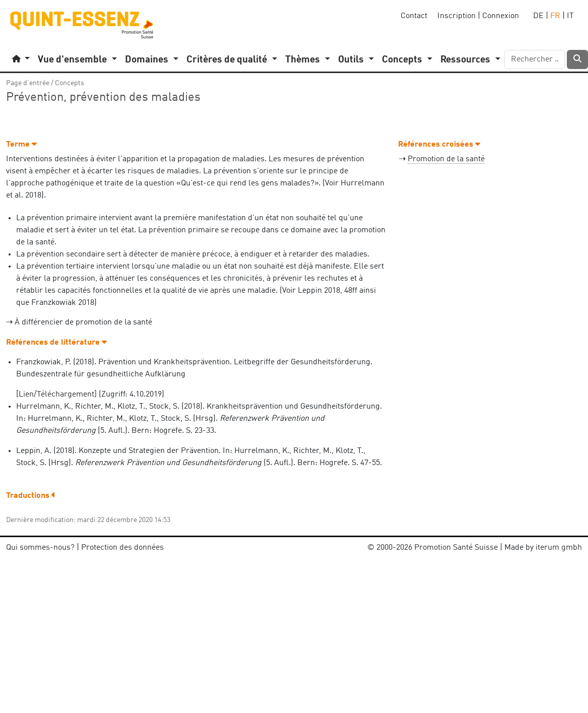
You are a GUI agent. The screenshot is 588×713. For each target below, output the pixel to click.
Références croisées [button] (439, 145)
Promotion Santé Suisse (456, 548)
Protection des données (122, 548)
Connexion (501, 16)
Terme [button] (21, 145)
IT (570, 16)
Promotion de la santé (446, 159)
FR (555, 16)
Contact (414, 16)
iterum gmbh (559, 548)
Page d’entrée (28, 83)
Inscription (456, 16)
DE (538, 16)
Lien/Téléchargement (56, 395)
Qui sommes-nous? (40, 548)
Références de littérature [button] (56, 343)
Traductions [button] (31, 496)
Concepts (70, 83)
